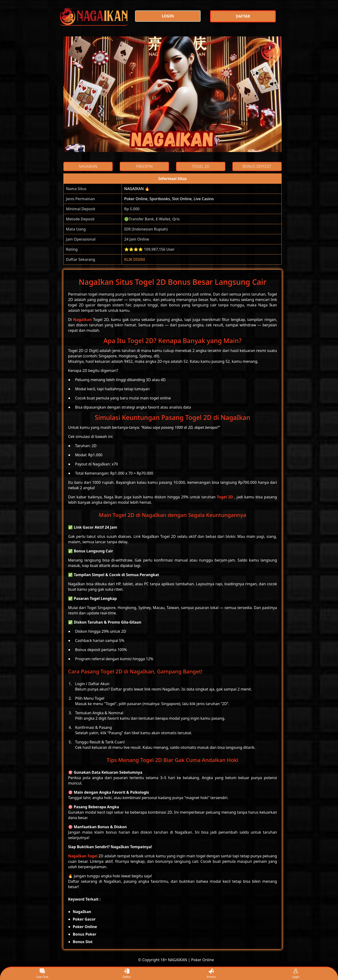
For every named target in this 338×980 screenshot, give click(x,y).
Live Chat (42, 974)
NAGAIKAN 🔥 (137, 189)
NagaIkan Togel (83, 856)
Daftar (127, 974)
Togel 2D (225, 497)
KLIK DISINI (135, 259)
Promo (211, 974)
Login (296, 974)
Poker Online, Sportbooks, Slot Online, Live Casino (169, 199)
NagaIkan (82, 320)
